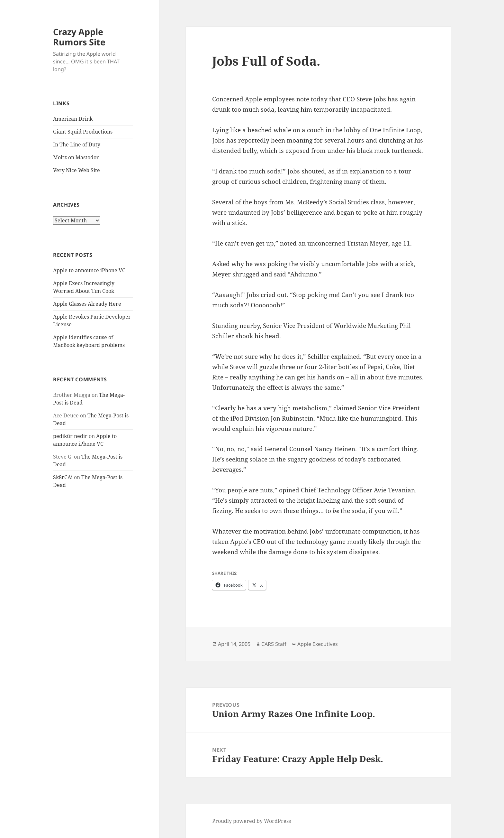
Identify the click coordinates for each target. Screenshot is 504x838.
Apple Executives (318, 644)
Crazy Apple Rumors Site (79, 37)
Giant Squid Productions (83, 132)
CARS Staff (274, 644)
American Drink (73, 119)
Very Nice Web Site (76, 170)
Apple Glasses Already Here (87, 304)
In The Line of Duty (77, 144)
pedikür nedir (70, 436)
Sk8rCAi (63, 477)
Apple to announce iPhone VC (89, 270)
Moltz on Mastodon (76, 157)
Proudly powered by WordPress (252, 821)
